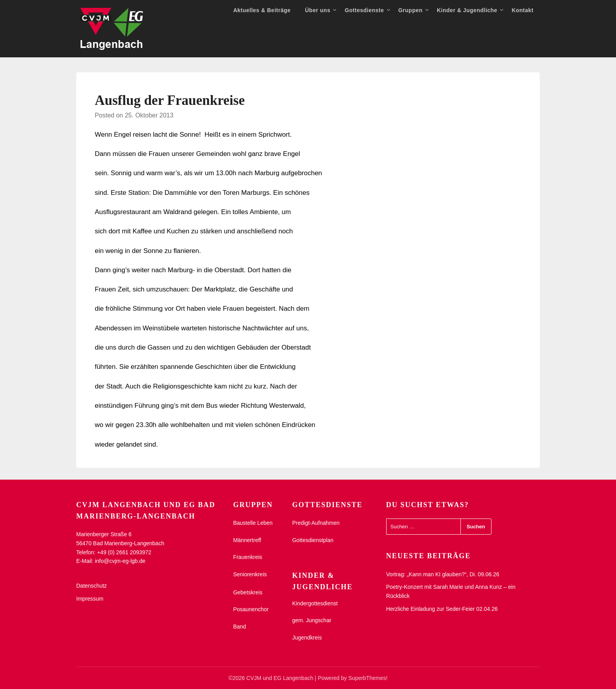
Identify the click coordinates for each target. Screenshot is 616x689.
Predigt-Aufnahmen (316, 523)
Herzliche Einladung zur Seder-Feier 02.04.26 (442, 609)
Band (239, 627)
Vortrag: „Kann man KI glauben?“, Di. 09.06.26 (443, 574)
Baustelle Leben (253, 523)
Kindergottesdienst (315, 603)
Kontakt (522, 10)
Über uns (318, 10)
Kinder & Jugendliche (467, 10)
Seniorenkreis (250, 574)
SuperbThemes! (368, 678)
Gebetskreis (248, 592)
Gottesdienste (364, 10)
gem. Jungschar (312, 620)
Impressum (90, 599)
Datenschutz (92, 586)
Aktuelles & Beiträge (262, 10)
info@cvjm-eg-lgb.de (120, 561)
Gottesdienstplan (313, 540)
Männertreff (247, 540)
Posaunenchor (251, 609)
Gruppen (411, 10)
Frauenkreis (247, 557)
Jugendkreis (307, 638)
